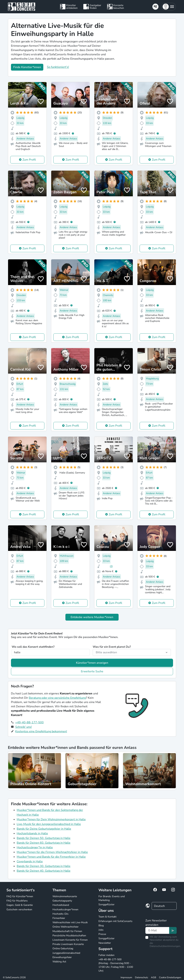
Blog (101, 925)
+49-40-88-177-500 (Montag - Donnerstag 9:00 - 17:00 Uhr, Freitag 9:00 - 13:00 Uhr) (116, 965)
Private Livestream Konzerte (68, 944)
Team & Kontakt (107, 917)
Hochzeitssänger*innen (65, 909)
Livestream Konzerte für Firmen (70, 940)
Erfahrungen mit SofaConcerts (115, 921)
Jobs (101, 930)
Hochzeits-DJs (60, 914)
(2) (111, 566)
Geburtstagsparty (62, 901)
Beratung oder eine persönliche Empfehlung (57, 698)
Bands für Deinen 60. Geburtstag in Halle (44, 843)
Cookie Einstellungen (170, 977)
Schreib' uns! (24, 727)
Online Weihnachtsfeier (65, 927)
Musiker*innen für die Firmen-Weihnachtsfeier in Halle (52, 852)
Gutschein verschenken (19, 909)
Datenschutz (142, 977)
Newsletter (105, 943)
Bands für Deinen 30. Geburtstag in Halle (44, 866)
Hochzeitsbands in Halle (32, 833)
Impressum (126, 977)
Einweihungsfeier (62, 957)
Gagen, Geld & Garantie (20, 905)
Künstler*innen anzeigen (92, 663)
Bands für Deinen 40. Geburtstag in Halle (44, 871)
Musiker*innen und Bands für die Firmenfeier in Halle (51, 857)
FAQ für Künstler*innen (20, 896)
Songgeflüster (106, 904)
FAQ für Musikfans (17, 901)
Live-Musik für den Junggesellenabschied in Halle (49, 824)
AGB (154, 977)
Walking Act (59, 962)
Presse (102, 934)
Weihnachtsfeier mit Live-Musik (70, 922)
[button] (169, 7)
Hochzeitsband (61, 905)
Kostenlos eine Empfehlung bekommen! (41, 731)
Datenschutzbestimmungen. (165, 946)
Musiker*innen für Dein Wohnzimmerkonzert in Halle (51, 819)
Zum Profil (29, 160)
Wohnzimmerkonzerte (65, 896)
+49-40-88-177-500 (29, 722)
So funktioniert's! (58, 67)
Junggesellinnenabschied (66, 953)
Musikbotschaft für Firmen (67, 931)
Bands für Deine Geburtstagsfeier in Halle (44, 829)
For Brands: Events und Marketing (112, 898)
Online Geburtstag (63, 948)
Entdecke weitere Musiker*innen (92, 617)
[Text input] (157, 930)
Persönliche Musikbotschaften (69, 936)
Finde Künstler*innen (27, 67)
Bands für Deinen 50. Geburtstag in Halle (44, 838)
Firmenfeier (59, 918)
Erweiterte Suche (92, 671)
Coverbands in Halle (30, 861)
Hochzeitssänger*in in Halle (35, 847)
